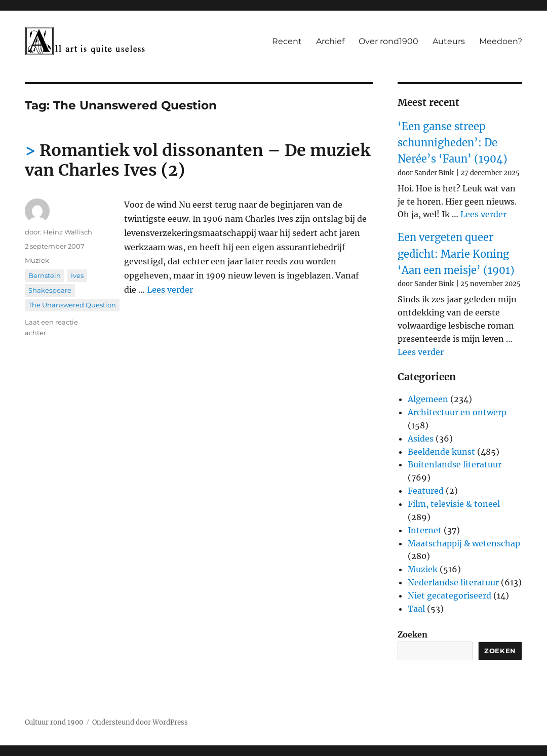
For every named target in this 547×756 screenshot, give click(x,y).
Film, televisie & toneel (454, 504)
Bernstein (45, 275)
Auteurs (449, 41)
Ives (77, 275)
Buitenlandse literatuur (455, 464)
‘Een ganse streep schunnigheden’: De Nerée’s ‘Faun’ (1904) (453, 143)
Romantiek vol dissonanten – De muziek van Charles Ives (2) (198, 160)
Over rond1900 (388, 41)
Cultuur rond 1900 (54, 722)
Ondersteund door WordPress (140, 722)
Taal (416, 609)
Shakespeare (50, 290)
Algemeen (428, 399)
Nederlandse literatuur (453, 582)
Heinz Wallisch (68, 232)
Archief (330, 41)
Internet (425, 530)
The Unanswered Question (72, 305)
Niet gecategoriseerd (450, 595)
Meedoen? (501, 41)
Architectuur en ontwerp (457, 412)
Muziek (37, 260)
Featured (426, 491)
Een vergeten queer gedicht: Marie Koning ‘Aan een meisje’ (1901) (456, 254)
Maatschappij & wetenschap (464, 543)
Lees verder (170, 290)
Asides (421, 439)
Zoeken (413, 634)
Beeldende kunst (441, 452)
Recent (287, 41)
